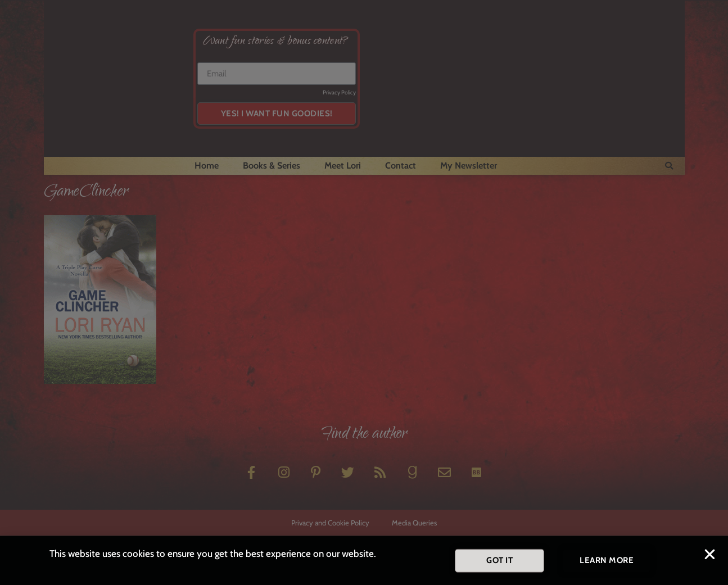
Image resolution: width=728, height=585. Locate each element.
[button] (710, 557)
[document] (364, 292)
